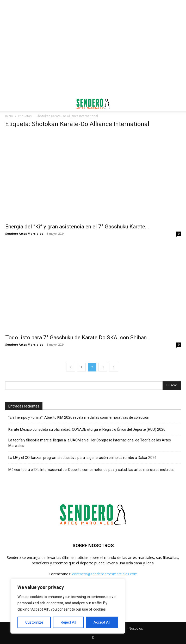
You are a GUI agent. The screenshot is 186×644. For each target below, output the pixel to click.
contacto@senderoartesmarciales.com (105, 574)
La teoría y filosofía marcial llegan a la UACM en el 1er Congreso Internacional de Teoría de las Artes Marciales (90, 443)
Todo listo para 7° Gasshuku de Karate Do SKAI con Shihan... (78, 338)
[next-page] (114, 367)
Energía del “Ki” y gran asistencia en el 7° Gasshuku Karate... (77, 227)
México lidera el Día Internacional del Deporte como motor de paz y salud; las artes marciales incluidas (91, 470)
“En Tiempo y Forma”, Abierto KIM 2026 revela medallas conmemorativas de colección (79, 417)
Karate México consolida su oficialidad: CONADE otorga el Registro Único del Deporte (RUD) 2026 (87, 429)
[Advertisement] (93, 9)
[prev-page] (71, 367)
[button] (9, 104)
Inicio (9, 116)
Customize (34, 622)
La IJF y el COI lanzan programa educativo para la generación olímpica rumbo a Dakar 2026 (82, 458)
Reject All (68, 622)
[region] (68, 606)
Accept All (102, 622)
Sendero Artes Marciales (24, 234)
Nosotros (136, 628)
